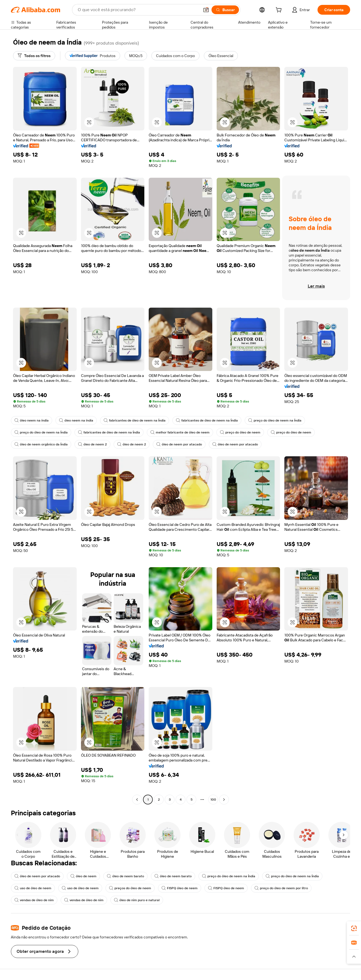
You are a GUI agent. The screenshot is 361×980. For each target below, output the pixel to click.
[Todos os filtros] (34, 56)
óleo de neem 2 (92, 444)
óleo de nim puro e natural (137, 900)
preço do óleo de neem (240, 432)
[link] (354, 928)
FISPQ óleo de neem (180, 888)
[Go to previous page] (137, 800)
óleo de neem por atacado (179, 444)
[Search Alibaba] (138, 10)
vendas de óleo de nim (34, 900)
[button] (206, 10)
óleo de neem (83, 876)
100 (213, 800)
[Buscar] (225, 10)
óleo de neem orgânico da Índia (41, 444)
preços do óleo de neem (130, 888)
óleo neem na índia (32, 420)
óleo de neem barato (125, 876)
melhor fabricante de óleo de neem (180, 432)
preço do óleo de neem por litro (281, 888)
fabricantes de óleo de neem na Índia (135, 420)
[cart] (280, 11)
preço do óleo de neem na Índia (275, 420)
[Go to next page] (224, 800)
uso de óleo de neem (33, 888)
